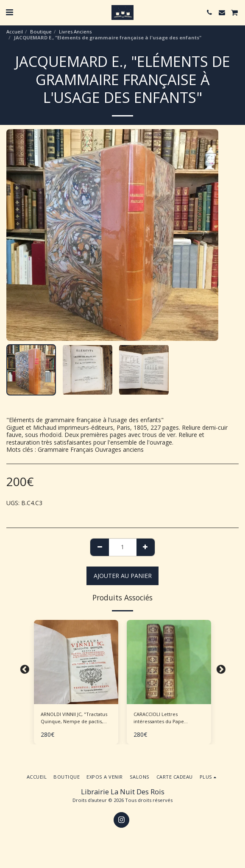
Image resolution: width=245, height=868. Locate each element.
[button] (9, 12)
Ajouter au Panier (123, 576)
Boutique (41, 32)
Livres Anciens (75, 32)
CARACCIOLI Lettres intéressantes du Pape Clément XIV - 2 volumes (161, 718)
